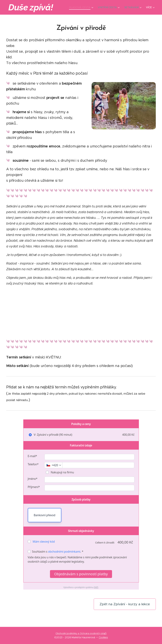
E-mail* (32, 456)
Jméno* (33, 479)
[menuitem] (81, 7)
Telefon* (33, 464)
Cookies (103, 637)
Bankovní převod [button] (45, 515)
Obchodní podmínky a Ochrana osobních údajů (81, 633)
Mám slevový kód (44, 542)
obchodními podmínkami (64, 552)
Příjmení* (34, 487)
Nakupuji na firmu (62, 472)
